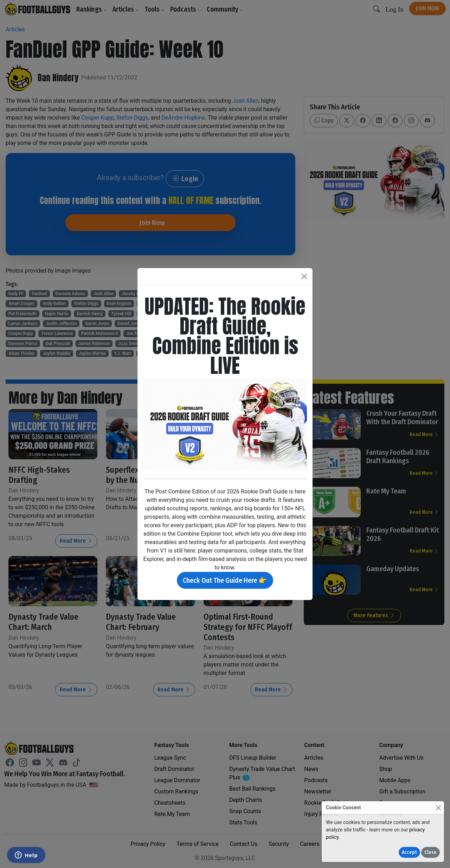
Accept (409, 852)
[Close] (438, 808)
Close (430, 852)
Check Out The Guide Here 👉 (225, 580)
